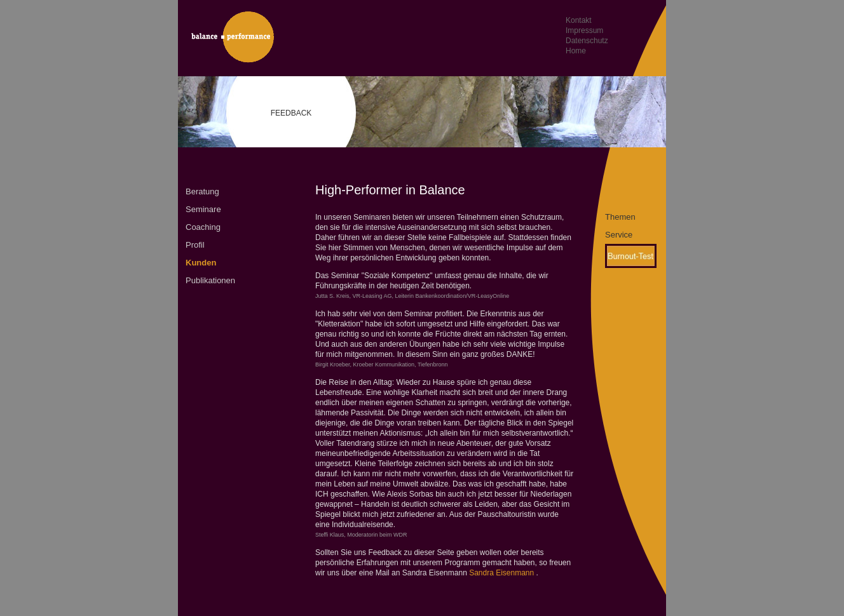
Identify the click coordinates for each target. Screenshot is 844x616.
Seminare (203, 209)
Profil (195, 245)
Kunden (201, 263)
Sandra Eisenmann (501, 573)
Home (576, 51)
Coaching (203, 227)
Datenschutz (587, 41)
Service (619, 235)
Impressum (584, 30)
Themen (620, 217)
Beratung (202, 191)
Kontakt (579, 20)
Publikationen (210, 280)
